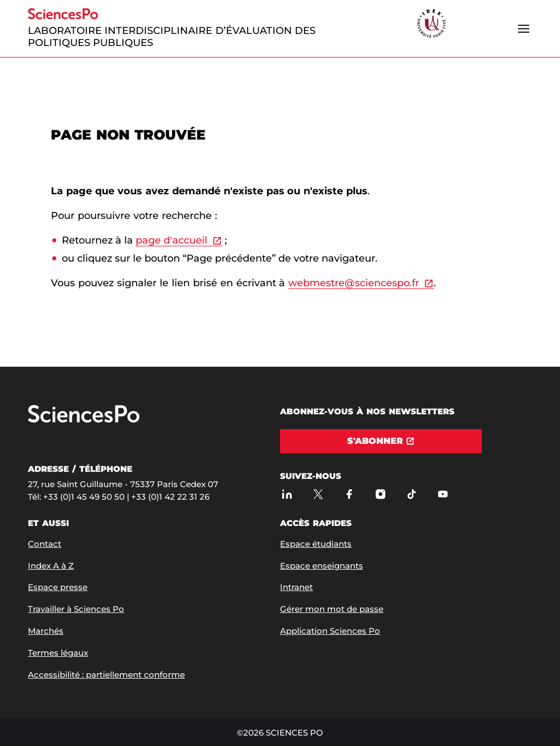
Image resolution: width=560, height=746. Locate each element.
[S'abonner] (381, 441)
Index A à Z (51, 566)
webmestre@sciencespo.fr (354, 283)
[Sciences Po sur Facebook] (349, 494)
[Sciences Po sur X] (318, 494)
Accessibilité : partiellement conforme (106, 675)
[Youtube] (443, 494)
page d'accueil (171, 240)
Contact (45, 544)
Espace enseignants (322, 566)
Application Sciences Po (330, 631)
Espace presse (58, 587)
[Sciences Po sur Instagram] (380, 494)
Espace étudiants (316, 544)
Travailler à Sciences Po (76, 609)
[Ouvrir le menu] (524, 28)
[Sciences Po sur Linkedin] (287, 494)
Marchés (46, 631)
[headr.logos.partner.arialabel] (431, 24)
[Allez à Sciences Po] (84, 420)
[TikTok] (412, 494)
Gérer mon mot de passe (332, 609)
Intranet (296, 587)
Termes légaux (58, 653)
